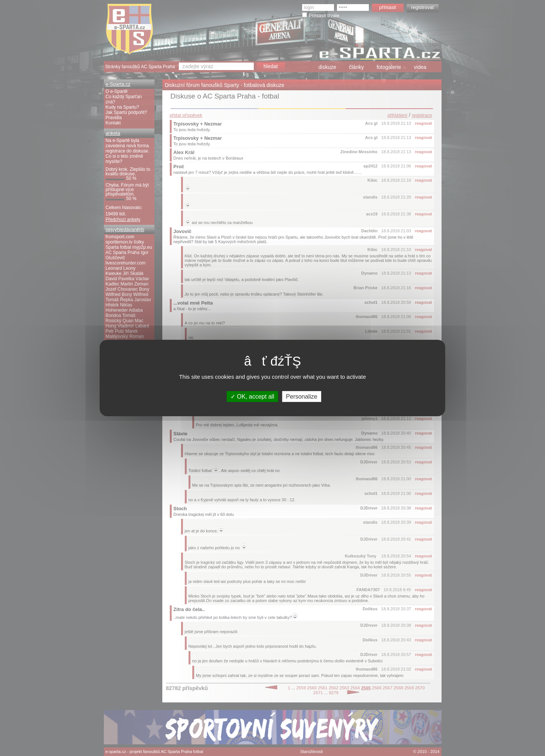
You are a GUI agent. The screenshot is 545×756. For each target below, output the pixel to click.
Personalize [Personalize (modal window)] (302, 397)
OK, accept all (252, 397)
